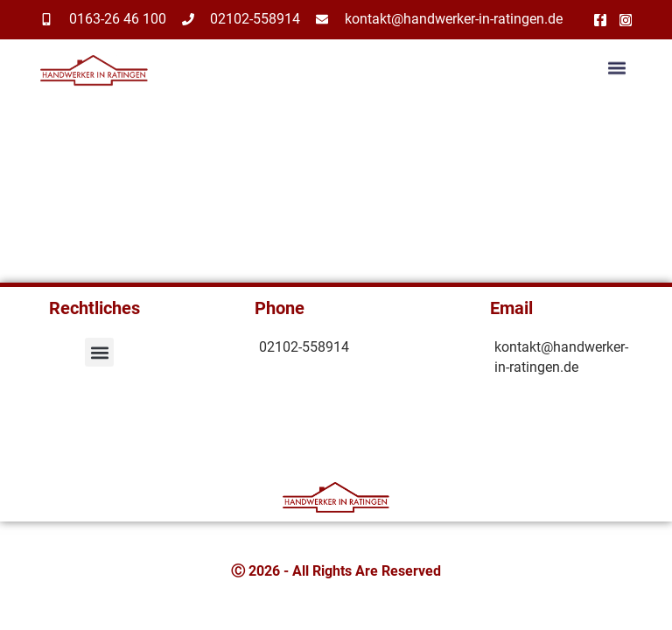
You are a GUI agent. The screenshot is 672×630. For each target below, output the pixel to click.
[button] (617, 70)
